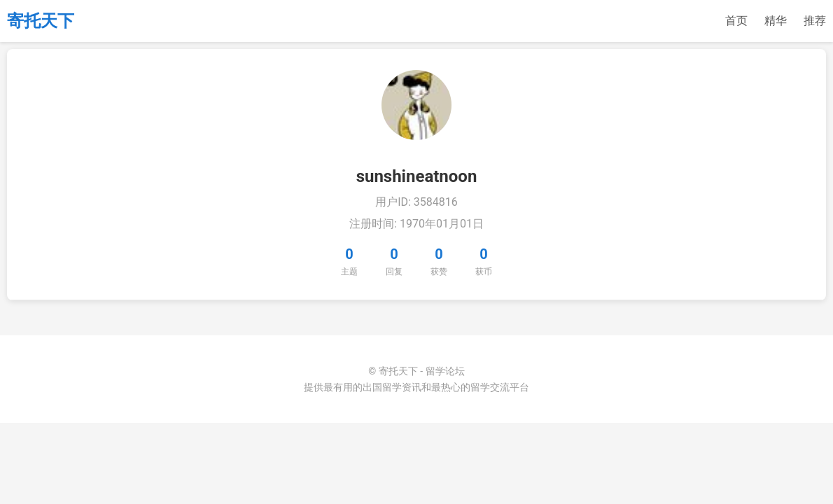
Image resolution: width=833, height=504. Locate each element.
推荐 (815, 21)
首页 (736, 21)
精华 (776, 21)
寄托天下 (41, 21)
